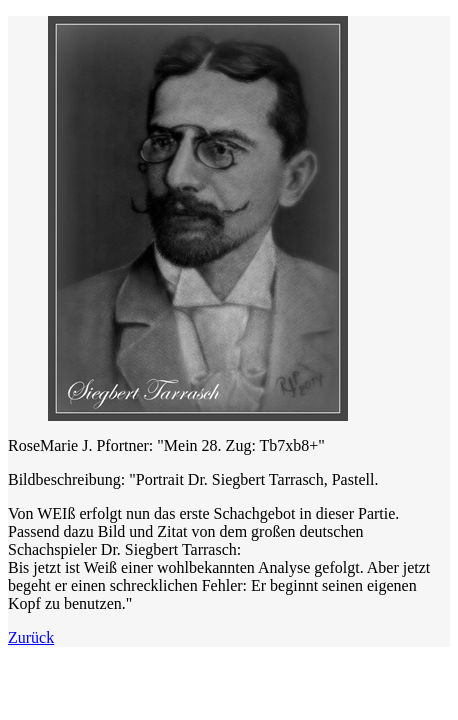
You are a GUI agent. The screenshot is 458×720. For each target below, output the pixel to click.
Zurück (31, 637)
